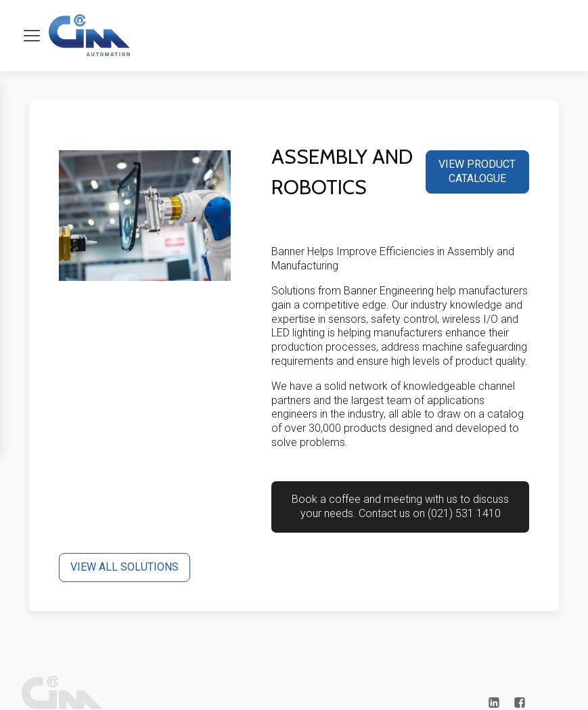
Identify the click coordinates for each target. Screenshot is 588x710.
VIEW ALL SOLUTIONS (125, 567)
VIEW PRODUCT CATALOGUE (477, 171)
